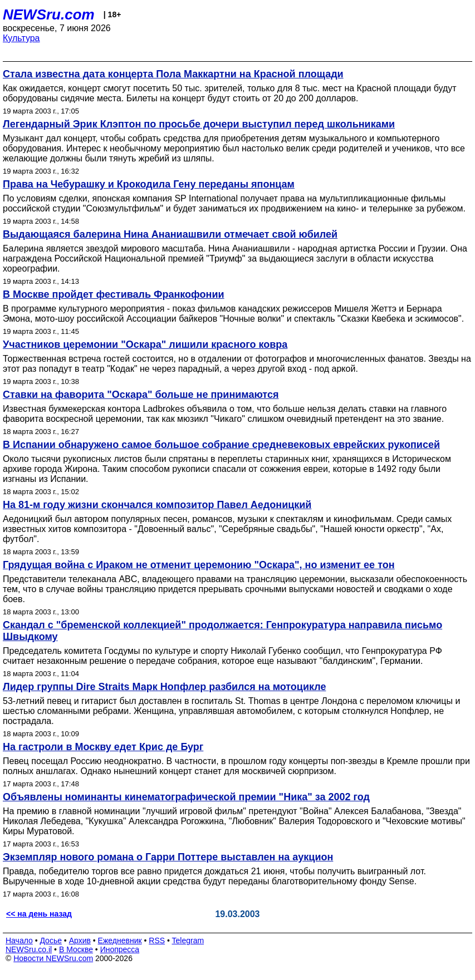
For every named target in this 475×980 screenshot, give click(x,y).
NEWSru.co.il (29, 949)
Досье (51, 940)
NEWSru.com (49, 14)
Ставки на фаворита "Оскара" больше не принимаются (141, 395)
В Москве (76, 949)
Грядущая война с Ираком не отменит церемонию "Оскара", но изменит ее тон (199, 565)
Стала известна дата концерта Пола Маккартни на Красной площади (173, 74)
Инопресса (120, 949)
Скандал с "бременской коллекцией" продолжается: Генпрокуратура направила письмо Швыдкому (222, 631)
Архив (80, 940)
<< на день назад (39, 914)
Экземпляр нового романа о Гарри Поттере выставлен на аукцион (168, 857)
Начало (19, 940)
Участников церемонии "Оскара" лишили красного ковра (145, 344)
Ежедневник (120, 940)
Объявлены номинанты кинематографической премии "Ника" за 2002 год (186, 797)
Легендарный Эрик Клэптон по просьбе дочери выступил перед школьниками (199, 124)
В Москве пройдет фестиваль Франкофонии (114, 294)
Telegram (188, 940)
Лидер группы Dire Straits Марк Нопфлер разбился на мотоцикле (164, 687)
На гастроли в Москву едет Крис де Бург (103, 747)
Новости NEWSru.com (53, 958)
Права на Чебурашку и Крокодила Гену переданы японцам (149, 184)
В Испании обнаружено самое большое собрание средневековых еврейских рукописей (221, 445)
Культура (21, 38)
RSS (157, 940)
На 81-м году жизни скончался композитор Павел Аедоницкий (157, 505)
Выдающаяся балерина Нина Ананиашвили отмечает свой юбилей (170, 234)
